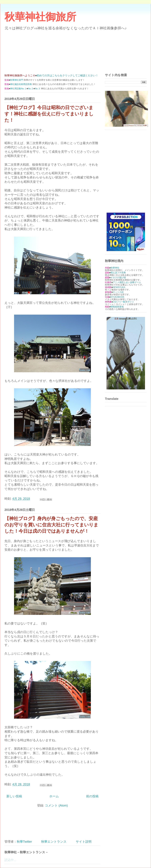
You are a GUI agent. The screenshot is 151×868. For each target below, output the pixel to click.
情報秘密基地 (117, 307)
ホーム (54, 796)
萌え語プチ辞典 (118, 273)
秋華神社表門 (17, 80)
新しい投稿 (14, 796)
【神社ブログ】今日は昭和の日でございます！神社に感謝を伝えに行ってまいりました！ (49, 114)
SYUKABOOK (117, 297)
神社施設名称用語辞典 (21, 84)
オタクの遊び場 (118, 278)
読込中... (10, 860)
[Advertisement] (76, 50)
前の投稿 (92, 796)
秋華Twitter (24, 842)
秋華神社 (115, 268)
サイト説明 (84, 842)
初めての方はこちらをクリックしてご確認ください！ (67, 75)
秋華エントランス (54, 842)
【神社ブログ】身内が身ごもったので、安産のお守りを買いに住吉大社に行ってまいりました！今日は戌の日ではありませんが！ (51, 525)
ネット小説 (118, 292)
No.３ (38, 89)
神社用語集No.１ (18, 89)
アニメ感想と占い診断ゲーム (127, 282)
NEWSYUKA (119, 287)
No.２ (31, 89)
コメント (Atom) (56, 805)
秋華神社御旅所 (40, 17)
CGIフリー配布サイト (123, 302)
